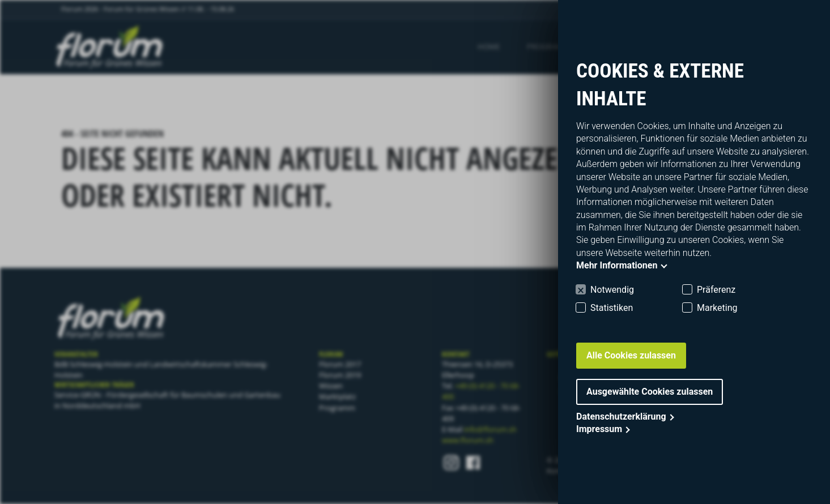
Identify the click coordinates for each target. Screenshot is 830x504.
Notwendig (612, 290)
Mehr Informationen (617, 265)
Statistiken (612, 308)
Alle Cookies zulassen (631, 355)
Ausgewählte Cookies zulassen (650, 392)
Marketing (717, 308)
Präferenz (716, 290)
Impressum (599, 429)
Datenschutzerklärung (621, 417)
